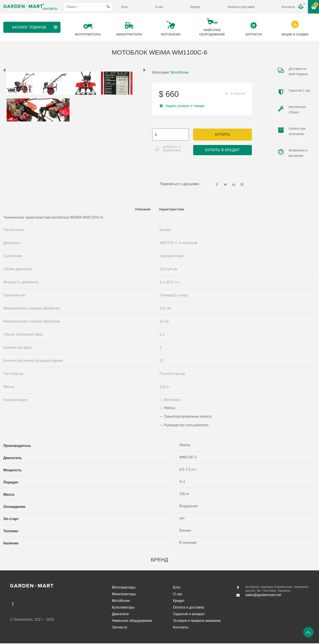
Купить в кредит (223, 150)
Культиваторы (123, 608)
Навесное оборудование (132, 621)
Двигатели (120, 615)
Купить (223, 134)
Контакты (288, 7)
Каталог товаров (35, 27)
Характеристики (173, 210)
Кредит (195, 7)
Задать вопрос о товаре (185, 106)
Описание (141, 210)
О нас (159, 7)
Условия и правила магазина (197, 621)
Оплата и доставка (241, 7)
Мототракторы (124, 588)
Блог (125, 7)
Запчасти (120, 628)
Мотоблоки (180, 72)
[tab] (141, 210)
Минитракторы (124, 595)
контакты (50, 9)
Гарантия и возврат (189, 615)
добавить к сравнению (172, 148)
